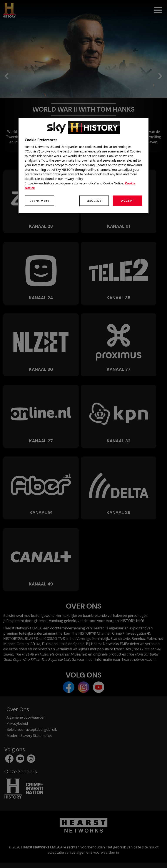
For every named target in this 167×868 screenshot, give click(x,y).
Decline (94, 201)
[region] (83, 166)
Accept (128, 201)
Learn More (39, 201)
